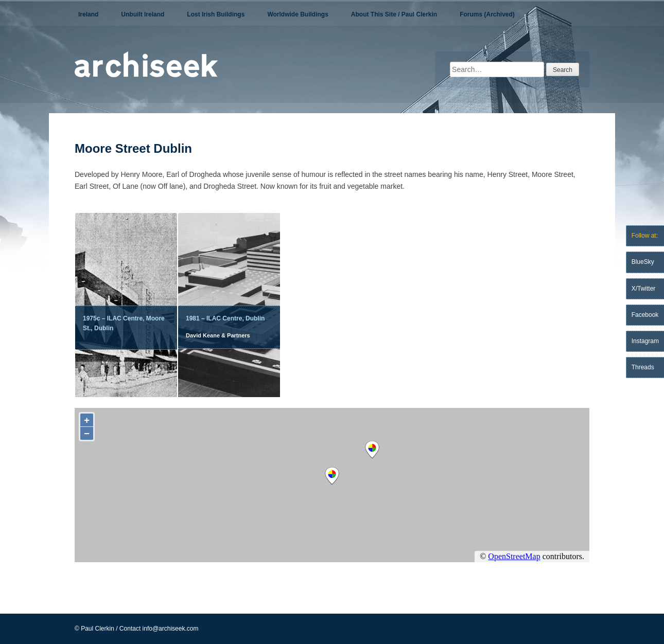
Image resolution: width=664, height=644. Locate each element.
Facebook (645, 315)
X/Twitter (644, 289)
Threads (643, 367)
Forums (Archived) (487, 14)
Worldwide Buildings (298, 14)
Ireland (88, 14)
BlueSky (643, 262)
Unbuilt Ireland (143, 14)
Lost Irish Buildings (216, 14)
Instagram (645, 341)
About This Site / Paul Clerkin (394, 14)
